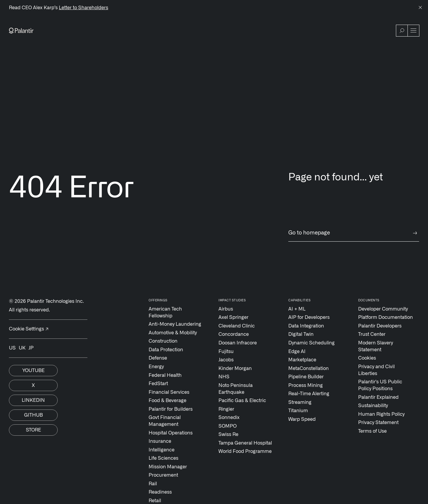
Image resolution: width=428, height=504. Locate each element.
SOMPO (228, 426)
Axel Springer (233, 317)
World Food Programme (245, 451)
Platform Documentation (385, 317)
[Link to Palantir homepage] (21, 31)
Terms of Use (372, 431)
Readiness (160, 492)
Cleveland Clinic (237, 326)
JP (31, 348)
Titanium (298, 411)
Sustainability (373, 406)
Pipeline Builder (306, 377)
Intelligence (162, 450)
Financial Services (169, 392)
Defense (158, 358)
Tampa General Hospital (245, 443)
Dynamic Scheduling (311, 343)
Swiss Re (228, 434)
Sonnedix (229, 418)
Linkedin (33, 400)
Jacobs (226, 360)
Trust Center (372, 334)
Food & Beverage (167, 401)
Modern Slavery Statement (376, 346)
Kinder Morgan (235, 368)
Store (33, 430)
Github (33, 415)
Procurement (163, 475)
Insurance (160, 441)
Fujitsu (226, 352)
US (12, 348)
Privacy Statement (378, 423)
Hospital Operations (171, 433)
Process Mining (306, 385)
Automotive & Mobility (173, 333)
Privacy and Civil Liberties (376, 370)
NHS (224, 377)
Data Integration (306, 326)
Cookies (367, 358)
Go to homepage (354, 233)
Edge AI (297, 352)
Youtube (33, 371)
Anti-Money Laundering (175, 324)
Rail (153, 484)
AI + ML (297, 309)
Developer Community (383, 309)
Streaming (300, 402)
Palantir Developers (380, 326)
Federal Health (165, 375)
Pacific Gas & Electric (242, 401)
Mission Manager (168, 467)
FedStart (158, 384)
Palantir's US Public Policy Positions (380, 385)
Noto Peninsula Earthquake (236, 389)
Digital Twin (301, 334)
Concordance (234, 334)
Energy (156, 367)
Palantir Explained (378, 397)
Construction (163, 341)
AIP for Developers (309, 317)
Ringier (226, 409)
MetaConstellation (309, 368)
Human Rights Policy (381, 414)
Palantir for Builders (171, 409)
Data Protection (166, 350)
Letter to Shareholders (84, 8)
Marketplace (302, 360)
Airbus (226, 309)
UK (22, 348)
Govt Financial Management (165, 421)
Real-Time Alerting (309, 394)
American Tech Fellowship (165, 312)
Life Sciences (163, 458)
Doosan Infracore (238, 343)
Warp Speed (302, 419)
